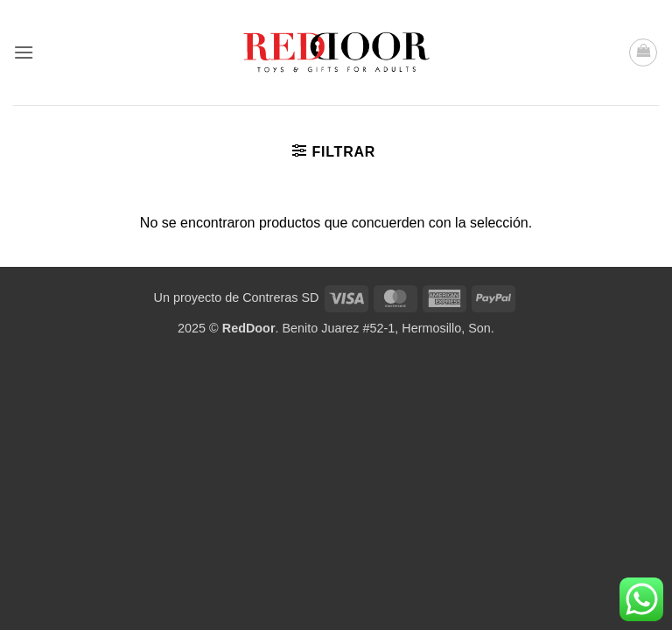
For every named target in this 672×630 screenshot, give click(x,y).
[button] (24, 52)
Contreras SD (280, 297)
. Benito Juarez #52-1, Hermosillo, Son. (358, 328)
